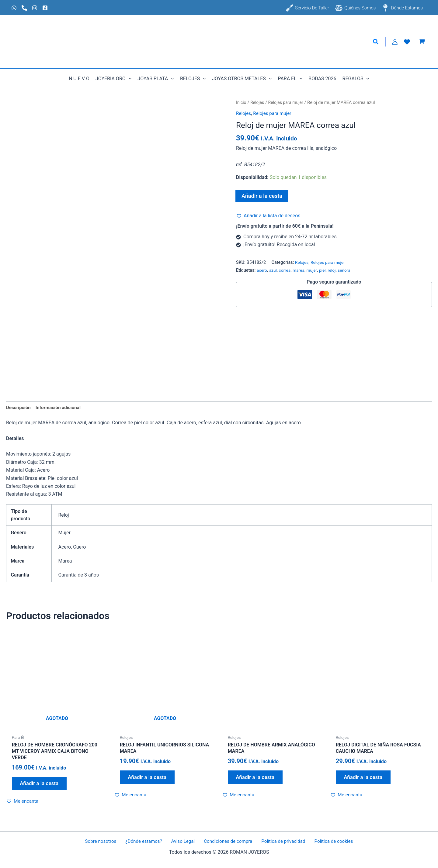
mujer (314, 270)
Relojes (258, 102)
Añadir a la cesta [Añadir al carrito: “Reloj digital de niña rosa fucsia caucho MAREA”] (365, 779)
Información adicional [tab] (61, 408)
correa (286, 270)
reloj (335, 270)
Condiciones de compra (226, 841)
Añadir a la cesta (262, 196)
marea (300, 270)
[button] (376, 42)
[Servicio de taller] (308, 8)
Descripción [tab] (19, 408)
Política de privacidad (280, 841)
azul (274, 270)
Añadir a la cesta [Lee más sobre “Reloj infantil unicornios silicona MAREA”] (149, 779)
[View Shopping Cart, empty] (422, 42)
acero (262, 270)
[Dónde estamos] (402, 8)
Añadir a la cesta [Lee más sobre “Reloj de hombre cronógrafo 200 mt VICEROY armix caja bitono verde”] (41, 785)
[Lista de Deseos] (407, 42)
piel (325, 270)
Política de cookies (328, 841)
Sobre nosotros (106, 841)
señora (348, 270)
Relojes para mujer (288, 102)
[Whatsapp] (14, 8)
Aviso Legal (183, 841)
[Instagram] (35, 8)
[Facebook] (45, 8)
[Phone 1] (24, 8)
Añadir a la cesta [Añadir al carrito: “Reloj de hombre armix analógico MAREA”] (257, 779)
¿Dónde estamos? (147, 841)
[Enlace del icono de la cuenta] (395, 42)
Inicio (241, 102)
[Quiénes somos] (355, 8)
